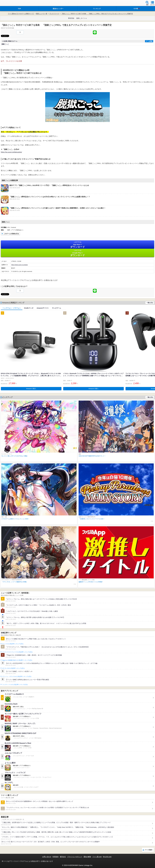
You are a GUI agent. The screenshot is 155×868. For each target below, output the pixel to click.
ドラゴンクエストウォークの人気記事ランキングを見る (17, 652)
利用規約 (56, 857)
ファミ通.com (97, 857)
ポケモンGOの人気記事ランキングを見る (13, 668)
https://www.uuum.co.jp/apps (20, 265)
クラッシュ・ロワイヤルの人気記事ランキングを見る (17, 676)
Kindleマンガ (29, 308)
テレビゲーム (57, 308)
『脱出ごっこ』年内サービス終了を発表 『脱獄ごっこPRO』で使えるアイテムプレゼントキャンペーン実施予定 (97, 14)
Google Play (77, 253)
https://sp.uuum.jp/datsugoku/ (11, 152)
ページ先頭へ (149, 850)
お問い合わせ (47, 857)
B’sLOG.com (107, 857)
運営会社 (63, 857)
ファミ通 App (8, 3)
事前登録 (71, 18)
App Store (77, 245)
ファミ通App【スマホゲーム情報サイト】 (21, 14)
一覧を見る (150, 303)
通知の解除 (87, 857)
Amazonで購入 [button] (31, 389)
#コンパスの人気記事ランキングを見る (13, 644)
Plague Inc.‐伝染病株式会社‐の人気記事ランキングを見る (17, 660)
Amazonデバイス (43, 308)
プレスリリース (54, 14)
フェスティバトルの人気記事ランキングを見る (15, 685)
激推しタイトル (82, 18)
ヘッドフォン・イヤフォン (12, 308)
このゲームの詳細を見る (11, 234)
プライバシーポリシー (75, 857)
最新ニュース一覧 (42, 14)
